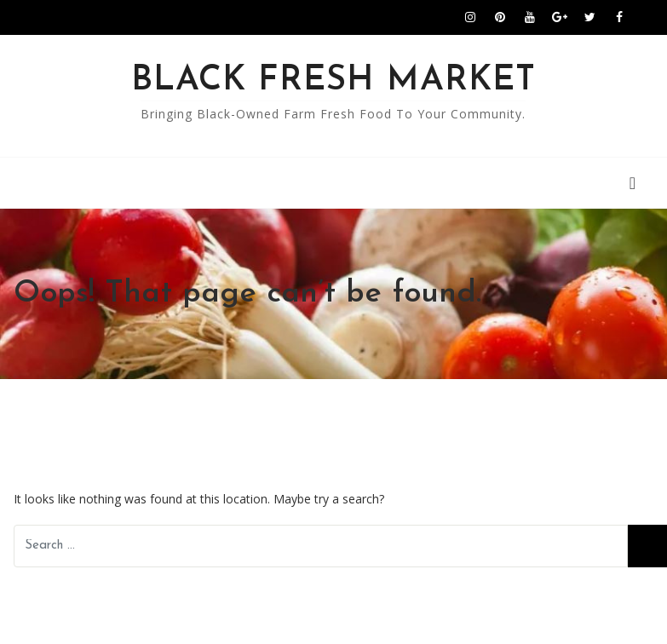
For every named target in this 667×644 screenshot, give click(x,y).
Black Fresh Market (333, 81)
